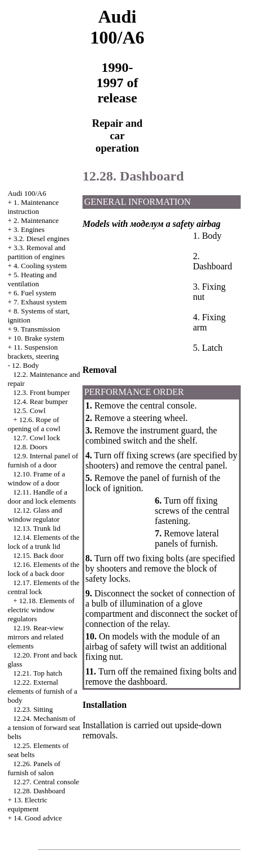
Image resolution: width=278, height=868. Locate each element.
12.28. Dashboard (39, 791)
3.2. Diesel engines (42, 239)
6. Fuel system (35, 293)
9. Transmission (37, 329)
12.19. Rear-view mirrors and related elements (35, 637)
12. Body (25, 365)
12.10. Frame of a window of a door (36, 478)
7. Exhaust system (40, 302)
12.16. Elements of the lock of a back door (43, 569)
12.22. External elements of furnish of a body (42, 691)
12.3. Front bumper (41, 392)
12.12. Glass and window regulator (34, 515)
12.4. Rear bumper (40, 401)
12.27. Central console (46, 782)
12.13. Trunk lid (37, 528)
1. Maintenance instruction (33, 207)
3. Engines (29, 229)
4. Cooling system (40, 266)
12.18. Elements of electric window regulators (41, 610)
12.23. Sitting (33, 709)
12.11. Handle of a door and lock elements (42, 497)
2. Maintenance (36, 220)
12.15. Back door (38, 555)
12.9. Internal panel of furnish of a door (43, 460)
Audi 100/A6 (27, 193)
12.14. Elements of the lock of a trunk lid (43, 542)
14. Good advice (38, 818)
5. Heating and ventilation (32, 279)
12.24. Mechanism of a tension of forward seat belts (44, 727)
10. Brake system (39, 338)
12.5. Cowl (29, 411)
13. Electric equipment (27, 804)
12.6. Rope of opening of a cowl (34, 424)
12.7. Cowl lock (36, 438)
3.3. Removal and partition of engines (36, 252)
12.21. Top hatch (38, 673)
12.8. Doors (30, 447)
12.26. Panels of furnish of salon (34, 768)
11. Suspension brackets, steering (33, 352)
